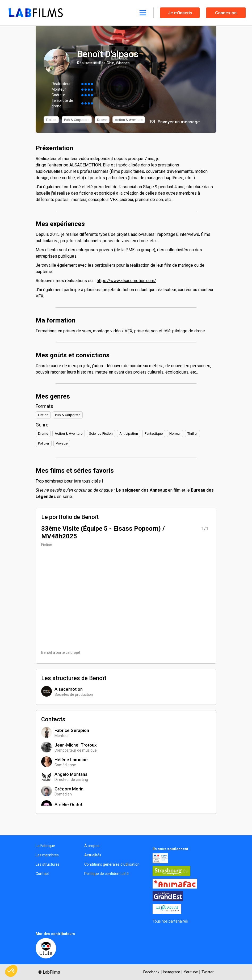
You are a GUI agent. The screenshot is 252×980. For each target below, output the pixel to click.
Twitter (208, 972)
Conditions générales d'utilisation (112, 864)
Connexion (226, 13)
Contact (42, 874)
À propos (92, 846)
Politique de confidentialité (106, 874)
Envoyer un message (175, 122)
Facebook (151, 972)
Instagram (172, 972)
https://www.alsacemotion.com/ (126, 281)
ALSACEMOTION (85, 165)
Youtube (191, 972)
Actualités (93, 855)
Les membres (47, 855)
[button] (11, 971)
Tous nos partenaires (170, 921)
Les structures (48, 864)
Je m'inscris (180, 13)
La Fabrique (45, 846)
